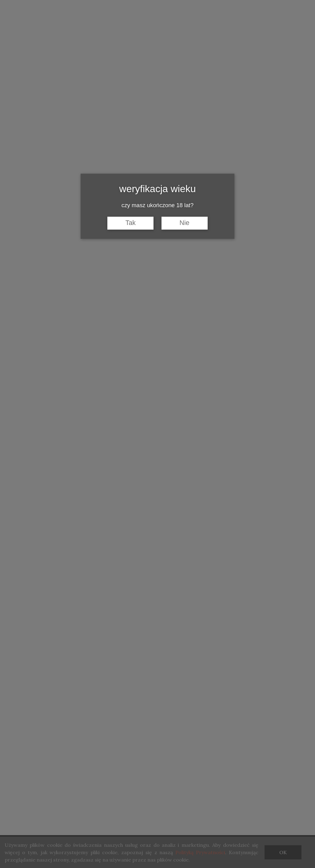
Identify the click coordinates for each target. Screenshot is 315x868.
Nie (185, 223)
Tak (131, 223)
